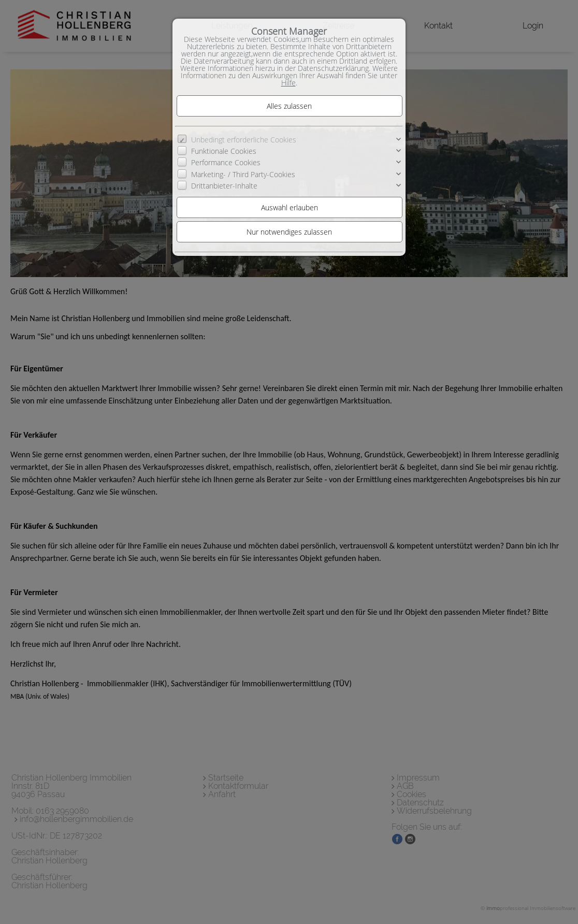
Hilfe (288, 83)
